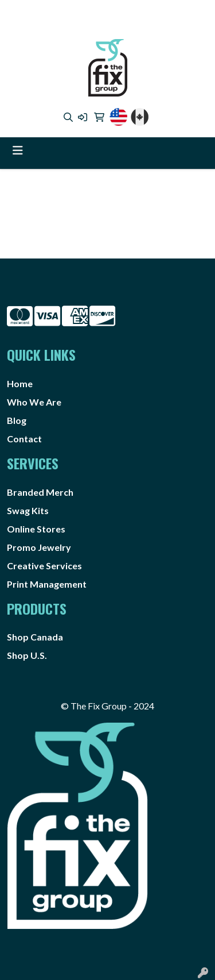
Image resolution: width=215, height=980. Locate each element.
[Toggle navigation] (18, 150)
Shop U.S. (27, 655)
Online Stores (36, 529)
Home (20, 383)
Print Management (47, 584)
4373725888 (71, 12)
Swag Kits (28, 510)
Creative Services (44, 566)
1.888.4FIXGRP (133, 12)
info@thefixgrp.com (105, 26)
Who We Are (34, 402)
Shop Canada (35, 637)
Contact (24, 439)
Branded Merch (40, 492)
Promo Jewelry (39, 547)
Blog (17, 420)
